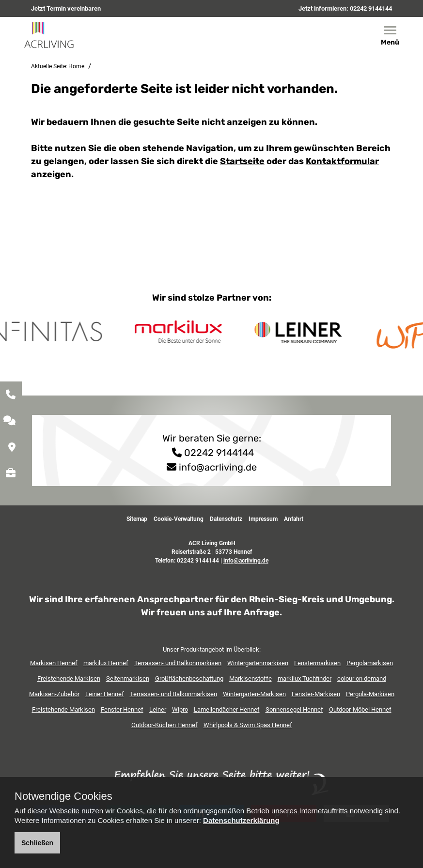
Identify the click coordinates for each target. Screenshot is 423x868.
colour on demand (362, 678)
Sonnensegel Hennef (294, 709)
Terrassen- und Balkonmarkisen (178, 663)
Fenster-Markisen (316, 694)
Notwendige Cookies (63, 796)
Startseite (242, 161)
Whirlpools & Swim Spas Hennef (248, 725)
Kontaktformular (342, 161)
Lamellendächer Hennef (227, 709)
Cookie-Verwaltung (179, 519)
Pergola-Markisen (370, 694)
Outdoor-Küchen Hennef (164, 725)
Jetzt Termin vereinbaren (66, 8)
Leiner (158, 709)
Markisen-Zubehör (54, 694)
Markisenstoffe (251, 678)
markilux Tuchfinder (305, 678)
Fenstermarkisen (317, 663)
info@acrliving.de (218, 467)
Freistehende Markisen (69, 678)
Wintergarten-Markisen (254, 694)
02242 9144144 (371, 8)
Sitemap (137, 519)
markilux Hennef (106, 663)
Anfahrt (294, 519)
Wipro (180, 709)
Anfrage (262, 612)
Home (76, 66)
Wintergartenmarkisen (258, 663)
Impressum (263, 519)
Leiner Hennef (105, 694)
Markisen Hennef (54, 663)
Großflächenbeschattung (189, 678)
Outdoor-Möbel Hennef (360, 709)
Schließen (37, 843)
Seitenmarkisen (128, 678)
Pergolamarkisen (370, 663)
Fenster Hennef (122, 709)
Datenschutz (226, 519)
